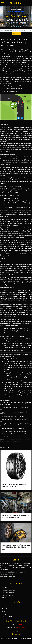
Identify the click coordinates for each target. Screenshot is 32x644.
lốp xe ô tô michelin (13, 439)
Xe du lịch (4, 609)
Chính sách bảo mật (7, 595)
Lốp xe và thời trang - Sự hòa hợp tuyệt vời (13, 431)
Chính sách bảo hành (7, 593)
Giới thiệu (4, 587)
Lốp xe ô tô (4, 566)
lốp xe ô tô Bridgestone (17, 441)
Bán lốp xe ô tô (5, 441)
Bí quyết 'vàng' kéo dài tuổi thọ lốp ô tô (12, 429)
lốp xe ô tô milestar (25, 439)
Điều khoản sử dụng (7, 598)
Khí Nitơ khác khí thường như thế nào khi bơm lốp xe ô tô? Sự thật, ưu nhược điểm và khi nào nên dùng (16, 547)
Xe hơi (3, 606)
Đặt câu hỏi (17, 33)
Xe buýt (3, 614)
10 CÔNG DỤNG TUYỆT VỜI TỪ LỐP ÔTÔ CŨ (14, 417)
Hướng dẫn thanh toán (8, 590)
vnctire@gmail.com (10, 577)
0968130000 (11, 574)
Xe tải (3, 611)
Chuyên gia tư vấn (6, 617)
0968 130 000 (18, 625)
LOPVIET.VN (16, 3)
